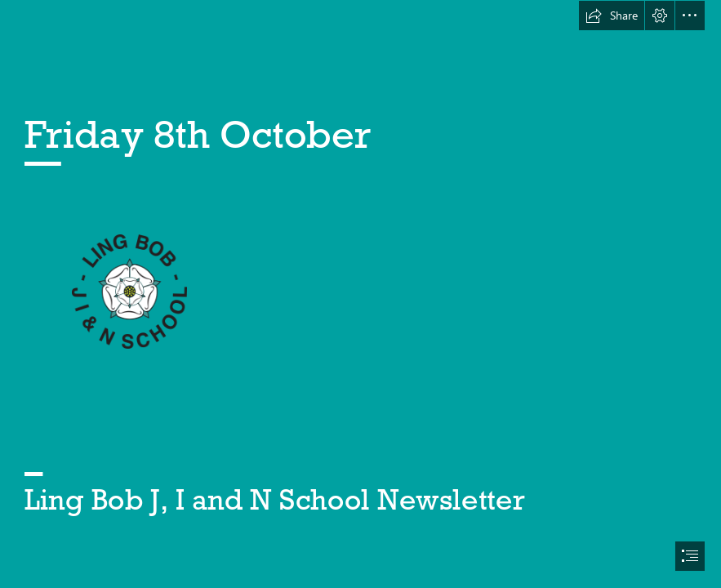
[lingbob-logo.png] (129, 291)
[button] (612, 16)
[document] (360, 294)
